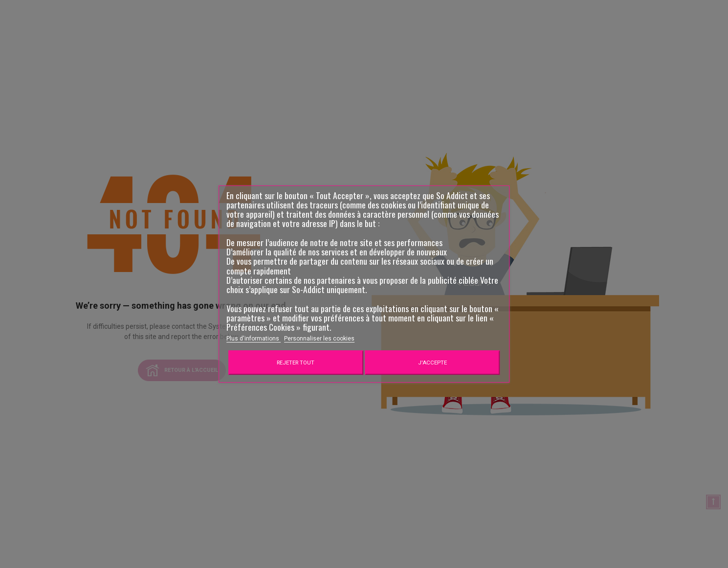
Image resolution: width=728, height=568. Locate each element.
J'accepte (432, 363)
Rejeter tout (296, 363)
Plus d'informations (254, 339)
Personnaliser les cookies (319, 339)
